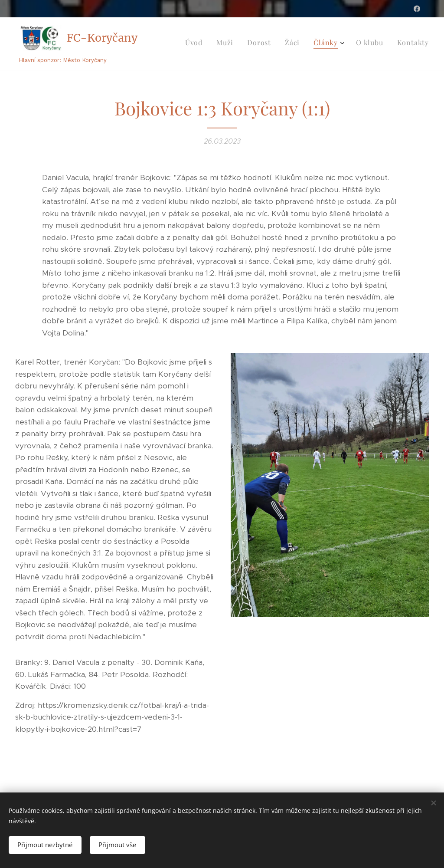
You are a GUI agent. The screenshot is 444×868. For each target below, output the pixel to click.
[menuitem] (344, 44)
